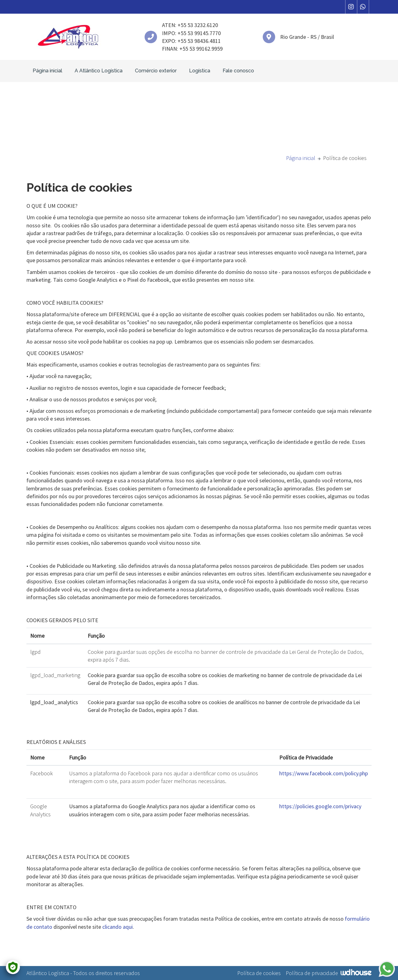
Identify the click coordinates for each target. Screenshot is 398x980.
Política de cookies (259, 973)
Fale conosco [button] (238, 71)
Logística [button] (200, 71)
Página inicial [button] (47, 71)
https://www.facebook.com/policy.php (324, 773)
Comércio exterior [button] (156, 71)
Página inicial (301, 158)
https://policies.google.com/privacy (320, 806)
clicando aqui (118, 927)
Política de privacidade (312, 973)
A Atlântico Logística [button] (99, 71)
